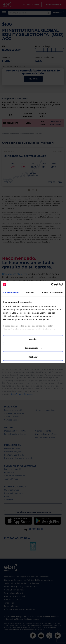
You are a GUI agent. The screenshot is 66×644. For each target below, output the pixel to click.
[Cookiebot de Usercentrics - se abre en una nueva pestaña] (51, 285)
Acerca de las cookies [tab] (52, 292)
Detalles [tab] (30, 292)
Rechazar (33, 357)
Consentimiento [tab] (11, 292)
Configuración (33, 348)
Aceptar (33, 339)
